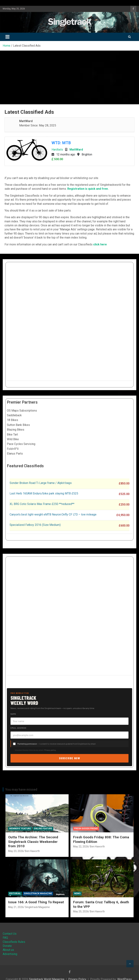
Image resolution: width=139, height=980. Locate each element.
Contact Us (10, 934)
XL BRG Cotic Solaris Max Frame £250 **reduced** (42, 504)
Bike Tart (12, 434)
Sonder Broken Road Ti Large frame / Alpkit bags (41, 483)
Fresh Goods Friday (86, 829)
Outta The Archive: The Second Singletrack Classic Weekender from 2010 (33, 842)
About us (8, 950)
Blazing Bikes (16, 430)
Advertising (10, 954)
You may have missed (21, 789)
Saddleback (14, 415)
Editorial (15, 893)
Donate (7, 946)
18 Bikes (12, 420)
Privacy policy (50, 750)
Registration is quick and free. (88, 189)
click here (100, 244)
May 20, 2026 (81, 911)
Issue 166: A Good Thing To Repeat (36, 902)
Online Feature (43, 829)
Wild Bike (13, 439)
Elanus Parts (15, 454)
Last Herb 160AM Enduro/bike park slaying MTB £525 (44, 493)
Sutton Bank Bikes (18, 425)
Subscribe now (69, 758)
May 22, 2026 (81, 847)
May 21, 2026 (16, 907)
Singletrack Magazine (38, 893)
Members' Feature (20, 829)
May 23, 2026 (16, 851)
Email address (18, 728)
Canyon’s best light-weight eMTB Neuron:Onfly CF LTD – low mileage (53, 514)
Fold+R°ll (13, 449)
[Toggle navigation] (7, 37)
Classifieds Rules (14, 942)
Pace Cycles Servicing (21, 444)
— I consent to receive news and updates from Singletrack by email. (57, 744)
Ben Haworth (32, 851)
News (77, 893)
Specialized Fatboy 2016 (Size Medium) (35, 525)
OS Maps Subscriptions (22, 411)
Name (13, 714)
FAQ (5, 938)
